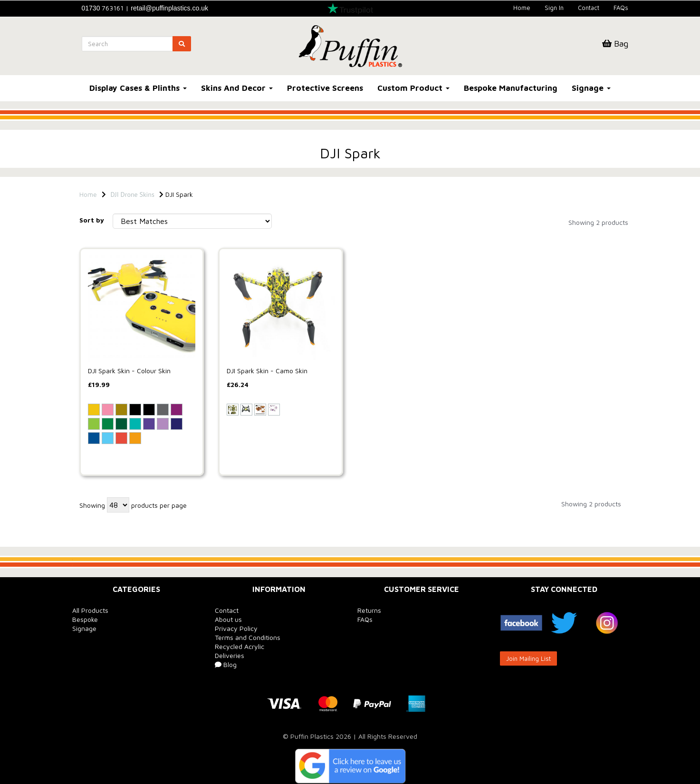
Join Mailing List (528, 658)
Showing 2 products (598, 222)
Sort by (92, 220)
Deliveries (230, 655)
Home (522, 8)
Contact (589, 8)
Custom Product (413, 88)
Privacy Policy (236, 628)
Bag (615, 44)
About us (228, 619)
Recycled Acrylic (240, 646)
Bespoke (85, 619)
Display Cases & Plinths (138, 88)
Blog (226, 664)
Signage (591, 88)
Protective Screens (325, 88)
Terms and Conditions (248, 637)
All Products (90, 610)
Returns (369, 610)
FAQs (621, 8)
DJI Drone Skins (133, 194)
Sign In (554, 8)
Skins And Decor (237, 88)
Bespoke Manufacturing (511, 88)
